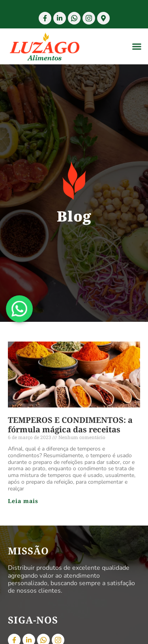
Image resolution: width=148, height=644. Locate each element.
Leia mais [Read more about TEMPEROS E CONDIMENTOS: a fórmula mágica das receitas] (23, 501)
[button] (137, 47)
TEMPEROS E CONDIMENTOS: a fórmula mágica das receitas (70, 425)
